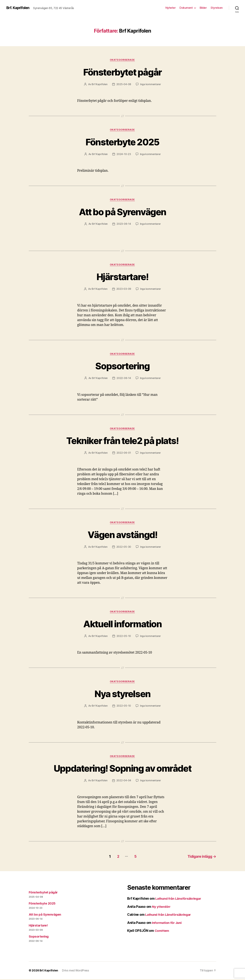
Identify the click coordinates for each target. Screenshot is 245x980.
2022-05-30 (124, 548)
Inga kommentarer (151, 84)
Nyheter (171, 8)
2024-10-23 (124, 154)
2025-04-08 (124, 84)
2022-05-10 (124, 637)
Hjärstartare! (122, 277)
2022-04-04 (124, 782)
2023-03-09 (124, 289)
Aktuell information (122, 625)
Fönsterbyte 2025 (122, 142)
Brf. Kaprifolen (18, 8)
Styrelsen (217, 8)
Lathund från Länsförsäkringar (179, 899)
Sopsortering (122, 366)
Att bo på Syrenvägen (123, 212)
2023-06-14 (124, 224)
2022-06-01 (124, 454)
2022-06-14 (124, 379)
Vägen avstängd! (122, 535)
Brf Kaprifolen (99, 84)
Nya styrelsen (122, 695)
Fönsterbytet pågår (122, 72)
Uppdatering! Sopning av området (122, 769)
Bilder (203, 8)
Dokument (186, 8)
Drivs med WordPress (76, 971)
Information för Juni (167, 923)
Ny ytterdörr (162, 907)
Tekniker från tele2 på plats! (122, 441)
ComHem (162, 931)
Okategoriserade (122, 60)
